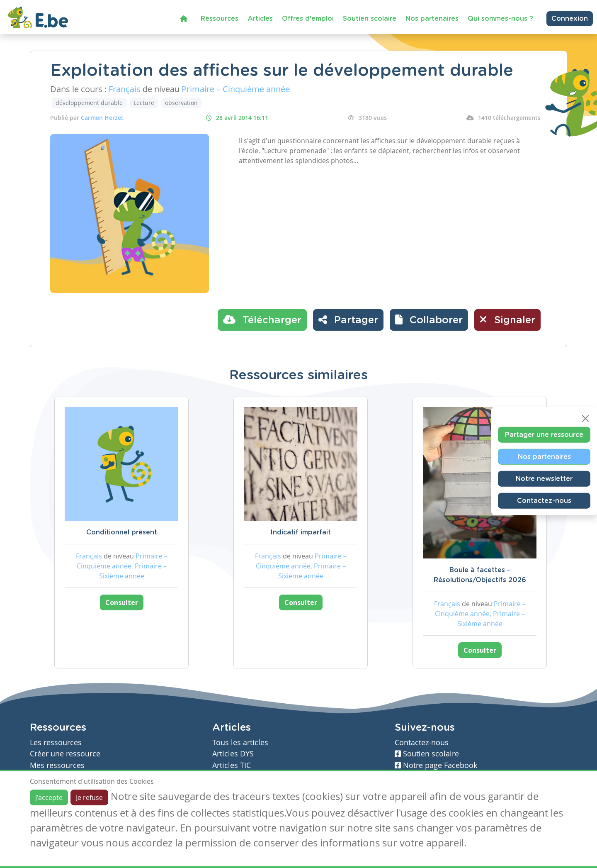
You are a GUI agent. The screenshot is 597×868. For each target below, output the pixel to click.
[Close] (585, 419)
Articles (260, 19)
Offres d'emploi (308, 19)
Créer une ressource (65, 754)
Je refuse (89, 797)
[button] (429, 320)
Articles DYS (233, 754)
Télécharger (262, 319)
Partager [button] (348, 319)
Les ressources (56, 742)
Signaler (507, 319)
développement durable (89, 103)
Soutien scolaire (370, 19)
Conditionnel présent (122, 532)
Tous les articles (240, 742)
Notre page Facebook (436, 765)
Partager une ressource (544, 435)
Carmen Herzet (102, 118)
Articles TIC (232, 765)
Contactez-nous (544, 501)
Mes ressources (57, 765)
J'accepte (49, 797)
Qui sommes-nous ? (500, 19)
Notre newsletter (544, 479)
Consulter (122, 602)
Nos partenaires (432, 19)
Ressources (220, 19)
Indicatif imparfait (301, 532)
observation (181, 103)
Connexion (570, 19)
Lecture (144, 103)
